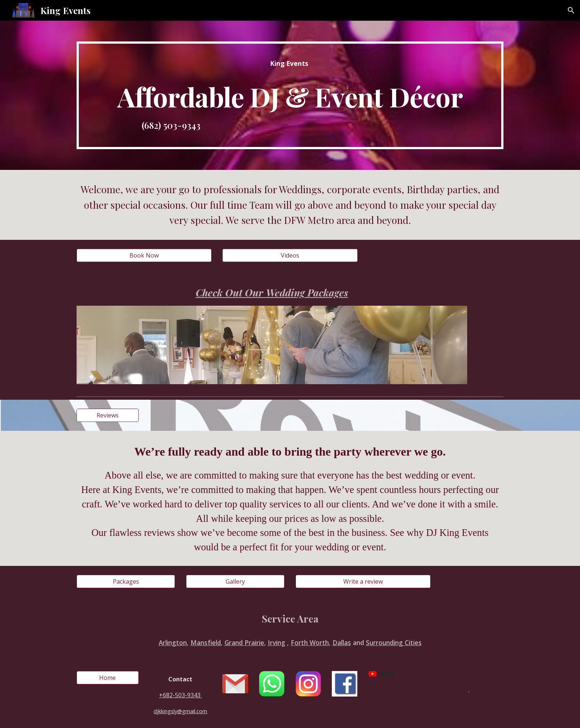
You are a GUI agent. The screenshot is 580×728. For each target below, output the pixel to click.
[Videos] (290, 255)
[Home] (108, 678)
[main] (290, 95)
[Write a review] (363, 581)
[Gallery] (235, 581)
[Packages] (126, 581)
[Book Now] (144, 255)
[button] (571, 10)
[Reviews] (108, 415)
